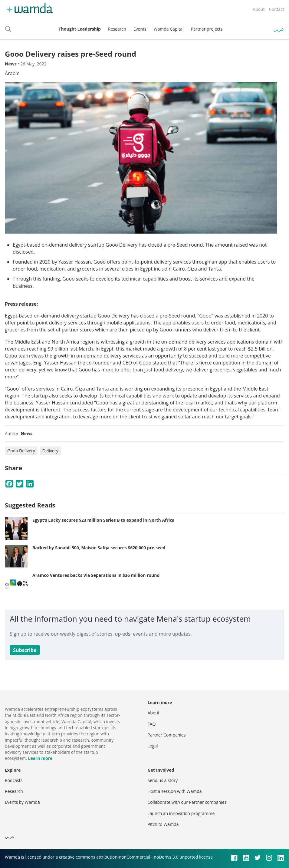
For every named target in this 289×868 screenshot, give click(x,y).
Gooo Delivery (21, 451)
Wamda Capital (169, 29)
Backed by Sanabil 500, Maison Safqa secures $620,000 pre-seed (99, 548)
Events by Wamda (22, 802)
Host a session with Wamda (175, 791)
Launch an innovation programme (181, 813)
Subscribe (25, 650)
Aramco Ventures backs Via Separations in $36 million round (96, 575)
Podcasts (14, 780)
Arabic (12, 73)
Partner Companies (167, 735)
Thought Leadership (80, 29)
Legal (153, 746)
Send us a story (163, 780)
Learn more (40, 758)
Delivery (50, 451)
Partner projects (207, 29)
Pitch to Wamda (163, 824)
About (259, 9)
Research (117, 29)
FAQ (152, 724)
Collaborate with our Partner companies (187, 802)
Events (140, 29)
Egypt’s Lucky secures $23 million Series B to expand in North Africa (103, 520)
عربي (279, 29)
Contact (277, 9)
